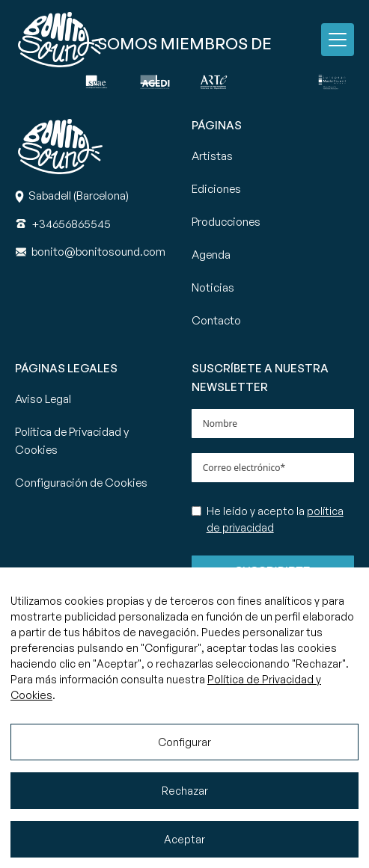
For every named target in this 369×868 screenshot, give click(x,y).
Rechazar (185, 791)
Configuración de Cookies (81, 483)
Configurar (184, 742)
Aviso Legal (43, 399)
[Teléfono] (71, 224)
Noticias (213, 287)
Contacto (216, 320)
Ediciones (216, 189)
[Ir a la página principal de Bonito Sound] (60, 40)
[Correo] (98, 252)
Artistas (212, 156)
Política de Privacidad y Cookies (72, 441)
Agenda (211, 255)
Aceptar (184, 839)
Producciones (226, 222)
